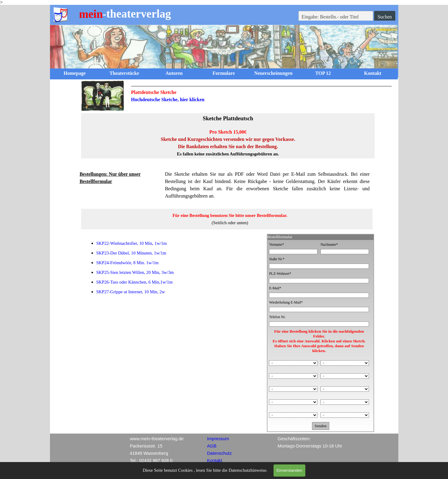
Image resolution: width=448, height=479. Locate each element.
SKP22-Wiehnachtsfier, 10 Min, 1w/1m (132, 243)
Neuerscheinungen (273, 73)
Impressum (218, 439)
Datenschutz (219, 453)
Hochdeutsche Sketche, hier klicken (168, 100)
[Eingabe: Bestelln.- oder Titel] (336, 17)
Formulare (224, 73)
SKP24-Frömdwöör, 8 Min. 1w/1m (128, 263)
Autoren (174, 73)
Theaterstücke (124, 73)
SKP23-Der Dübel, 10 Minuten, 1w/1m (131, 253)
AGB (212, 446)
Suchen (385, 17)
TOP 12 (323, 73)
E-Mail (275, 288)
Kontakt (373, 73)
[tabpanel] (262, 95)
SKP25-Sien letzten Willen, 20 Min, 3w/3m (135, 272)
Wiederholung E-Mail (286, 302)
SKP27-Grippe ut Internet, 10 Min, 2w (131, 292)
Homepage (75, 73)
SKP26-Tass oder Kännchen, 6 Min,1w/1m (134, 282)
